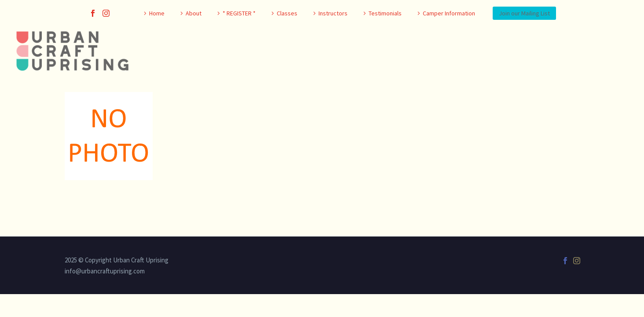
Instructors (333, 13)
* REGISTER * (239, 13)
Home (157, 13)
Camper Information (449, 13)
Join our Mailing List (524, 13)
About (194, 13)
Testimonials (385, 13)
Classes (287, 13)
